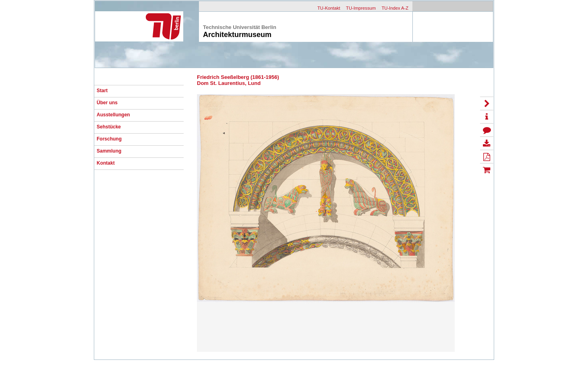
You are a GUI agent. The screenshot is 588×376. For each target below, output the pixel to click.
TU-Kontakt (329, 8)
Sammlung (109, 151)
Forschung (109, 139)
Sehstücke (109, 127)
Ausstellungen (113, 115)
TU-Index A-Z (395, 8)
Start (102, 91)
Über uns (107, 103)
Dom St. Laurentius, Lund (229, 83)
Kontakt (106, 163)
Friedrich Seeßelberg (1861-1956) (238, 77)
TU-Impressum (361, 8)
